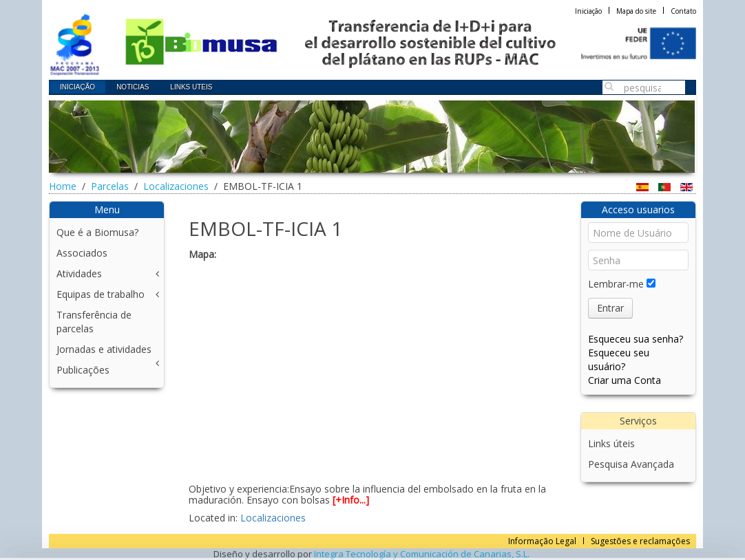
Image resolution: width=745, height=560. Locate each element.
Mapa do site (636, 11)
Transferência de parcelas (94, 322)
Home (63, 186)
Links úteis (611, 443)
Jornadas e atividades (104, 349)
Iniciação (588, 11)
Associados (82, 253)
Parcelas (110, 186)
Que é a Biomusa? (97, 232)
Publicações (83, 370)
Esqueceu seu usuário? (619, 359)
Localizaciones (176, 186)
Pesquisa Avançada (631, 464)
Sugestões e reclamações (640, 541)
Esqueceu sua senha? (636, 339)
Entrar (610, 308)
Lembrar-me (616, 284)
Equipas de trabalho (101, 294)
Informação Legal (542, 541)
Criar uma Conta (625, 380)
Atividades (79, 273)
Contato (683, 11)
